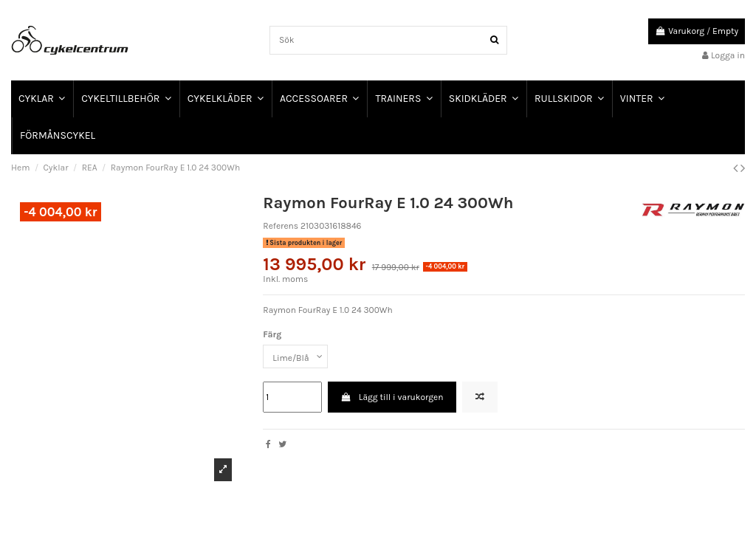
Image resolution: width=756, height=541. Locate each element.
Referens (281, 226)
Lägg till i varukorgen (392, 397)
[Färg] (295, 356)
